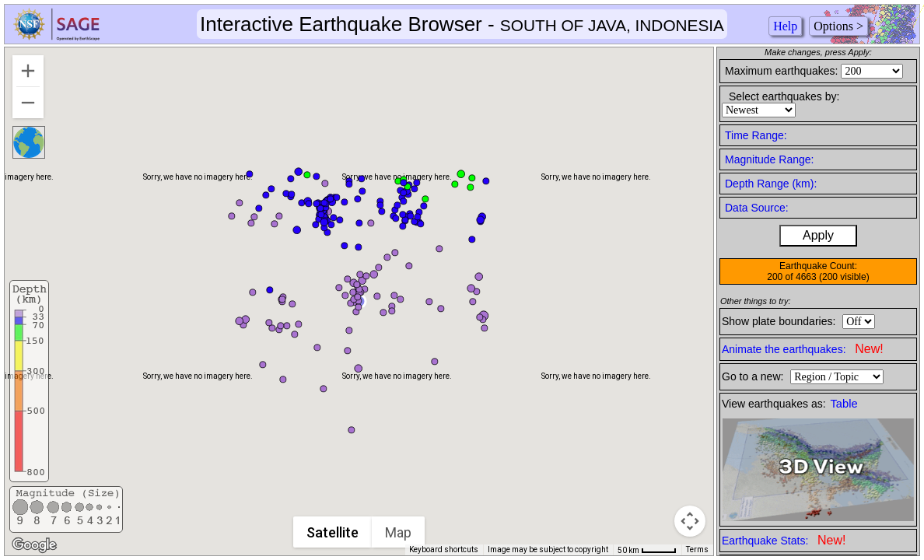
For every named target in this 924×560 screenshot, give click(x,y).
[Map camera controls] (690, 521)
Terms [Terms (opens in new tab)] (697, 549)
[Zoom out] (28, 103)
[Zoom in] (28, 71)
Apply (818, 235)
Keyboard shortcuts (444, 549)
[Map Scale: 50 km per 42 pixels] (647, 550)
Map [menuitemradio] (399, 532)
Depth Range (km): (771, 184)
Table (844, 404)
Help (785, 26)
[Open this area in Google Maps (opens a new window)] (34, 545)
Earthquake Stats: (784, 540)
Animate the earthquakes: (803, 349)
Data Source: (757, 208)
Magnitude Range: (769, 159)
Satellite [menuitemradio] (333, 532)
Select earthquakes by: (784, 96)
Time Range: (756, 135)
